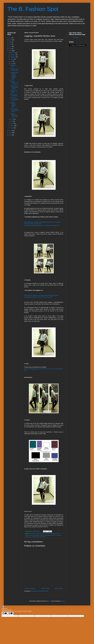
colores (43, 534)
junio (12, 64)
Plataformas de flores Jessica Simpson (14, 87)
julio (12, 61)
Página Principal (45, 588)
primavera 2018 (43, 535)
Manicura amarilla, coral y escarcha (14, 83)
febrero (12, 126)
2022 (11, 44)
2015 (11, 135)
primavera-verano (51, 535)
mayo (12, 119)
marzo (12, 124)
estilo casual (53, 534)
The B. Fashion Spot (33, 9)
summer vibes (28, 537)
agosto (12, 59)
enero (12, 128)
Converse (47, 534)
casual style (38, 534)
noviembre (13, 55)
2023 (11, 42)
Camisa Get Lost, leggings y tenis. (14, 99)
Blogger (63, 601)
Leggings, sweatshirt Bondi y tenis (14, 115)
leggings (37, 535)
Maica (49, 601)
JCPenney (33, 535)
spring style (58, 535)
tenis (38, 537)
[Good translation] (5, 613)
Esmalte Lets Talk (13, 66)
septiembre (13, 57)
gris (29, 535)
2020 (11, 46)
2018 (11, 51)
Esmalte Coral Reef (14, 92)
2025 (11, 38)
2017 (11, 131)
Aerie (31, 534)
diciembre (13, 53)
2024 (11, 40)
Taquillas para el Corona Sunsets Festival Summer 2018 (14, 76)
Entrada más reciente (30, 588)
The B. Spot (76, 38)
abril (12, 121)
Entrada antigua (59, 588)
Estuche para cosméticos (14, 95)
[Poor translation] (11, 613)
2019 (11, 49)
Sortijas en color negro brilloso (14, 70)
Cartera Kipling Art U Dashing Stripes (14, 110)
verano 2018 (42, 537)
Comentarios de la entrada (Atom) (40, 591)
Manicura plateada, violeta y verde (13, 105)
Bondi (34, 534)
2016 (11, 133)
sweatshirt (34, 537)
